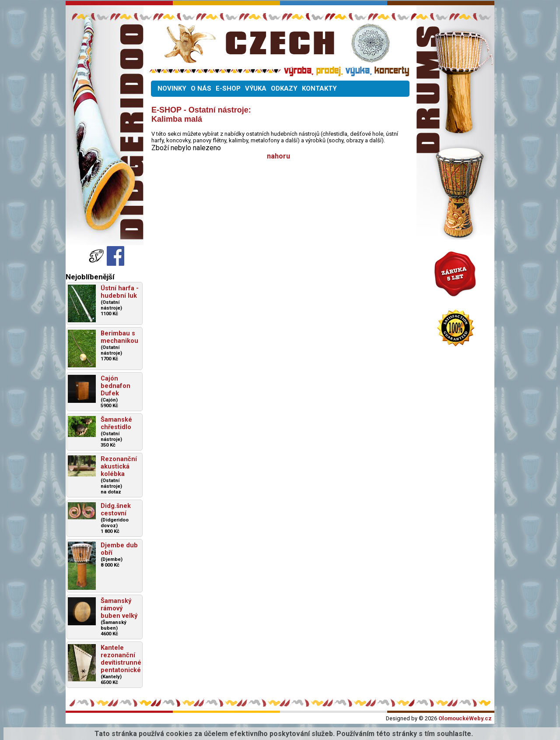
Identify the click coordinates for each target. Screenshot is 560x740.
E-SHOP (228, 88)
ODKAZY (284, 88)
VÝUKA (256, 88)
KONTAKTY (319, 88)
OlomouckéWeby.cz (465, 718)
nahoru (278, 156)
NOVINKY (172, 88)
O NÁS (201, 88)
